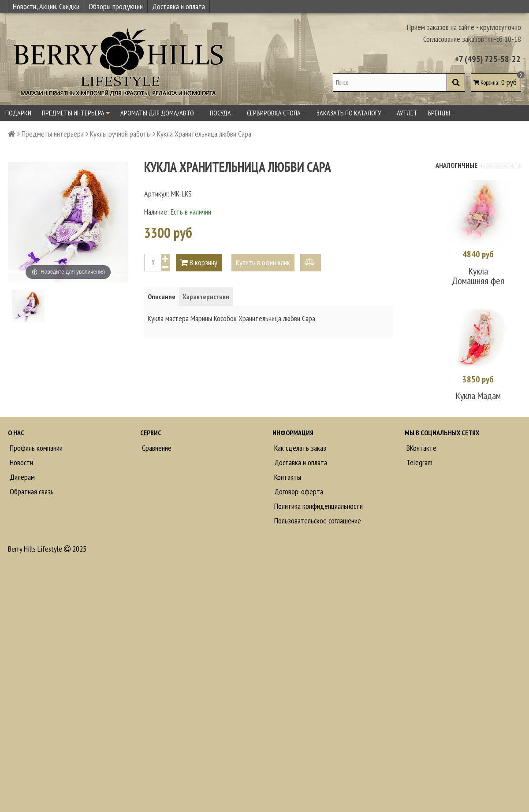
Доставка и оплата (179, 6)
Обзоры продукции (116, 6)
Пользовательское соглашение (317, 521)
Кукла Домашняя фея (478, 276)
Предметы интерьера (76, 113)
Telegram (419, 462)
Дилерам (21, 477)
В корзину (199, 262)
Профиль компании (35, 448)
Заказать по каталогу (351, 113)
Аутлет (407, 113)
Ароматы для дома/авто (160, 113)
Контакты (287, 477)
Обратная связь (31, 491)
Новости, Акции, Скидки (46, 6)
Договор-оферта (298, 491)
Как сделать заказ (299, 448)
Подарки (18, 113)
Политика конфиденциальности (318, 506)
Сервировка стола (276, 113)
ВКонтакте (421, 448)
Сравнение (156, 448)
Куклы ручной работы (120, 134)
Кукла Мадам (478, 396)
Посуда (223, 113)
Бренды (442, 113)
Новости (20, 462)
